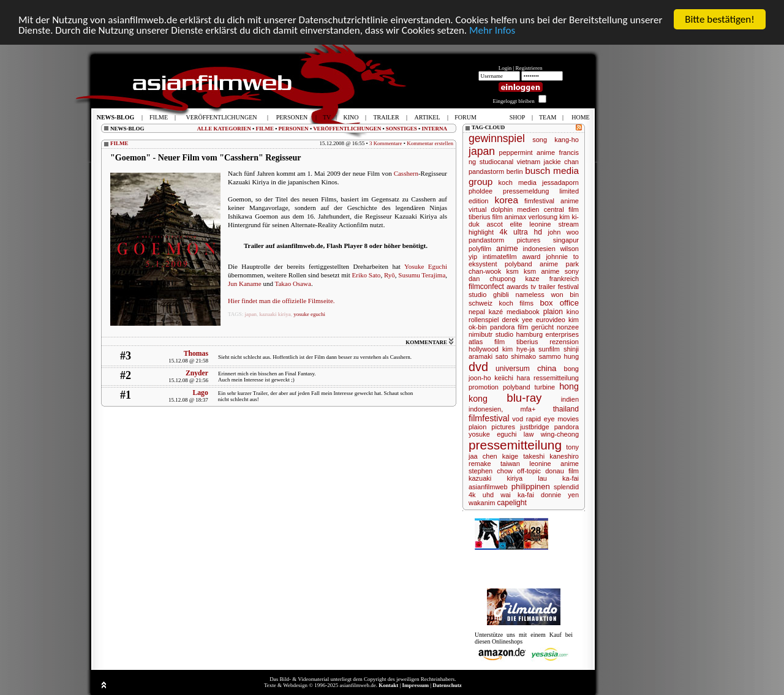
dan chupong (492, 279)
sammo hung (559, 356)
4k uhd (481, 495)
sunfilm (549, 349)
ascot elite (504, 224)
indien (570, 399)
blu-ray (524, 398)
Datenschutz (447, 685)
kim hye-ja (518, 349)
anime (507, 248)
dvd (478, 367)
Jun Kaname (245, 284)
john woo (563, 232)
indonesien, (486, 409)
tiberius (527, 342)
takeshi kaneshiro (551, 456)
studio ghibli (489, 295)
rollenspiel (484, 320)
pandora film (509, 327)
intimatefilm (500, 257)
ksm (513, 271)
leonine (540, 224)
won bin (565, 295)
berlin (515, 171)
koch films (516, 303)
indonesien (539, 249)
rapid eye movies (552, 419)
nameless (530, 295)
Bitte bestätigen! (720, 19)
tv (533, 287)
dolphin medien (515, 209)
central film (561, 209)
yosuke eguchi (309, 314)
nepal (477, 312)
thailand (566, 409)
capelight (511, 503)
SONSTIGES (401, 129)
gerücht (542, 327)
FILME (265, 129)
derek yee (517, 320)
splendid (566, 487)
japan (251, 314)
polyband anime (531, 264)
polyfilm (480, 249)
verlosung (543, 217)
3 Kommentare (386, 143)
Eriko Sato (367, 275)
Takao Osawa (293, 284)
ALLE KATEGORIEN (224, 129)
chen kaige (500, 456)
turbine (545, 387)
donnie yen (560, 495)
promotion (484, 387)
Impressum (416, 685)
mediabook (523, 312)
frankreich (564, 279)
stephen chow (491, 471)
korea (506, 200)
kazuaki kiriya (275, 314)
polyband (517, 387)
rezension (564, 342)
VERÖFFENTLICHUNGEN (347, 129)
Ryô (390, 275)
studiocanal (497, 162)
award (532, 257)
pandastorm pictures (504, 240)
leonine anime (554, 464)
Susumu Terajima (422, 275)
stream (568, 224)
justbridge (535, 427)
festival (568, 287)
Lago (200, 393)
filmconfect (486, 287)
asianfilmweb (488, 487)
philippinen (531, 486)
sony (572, 271)
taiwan (510, 464)
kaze (533, 279)
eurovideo (551, 320)
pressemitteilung (515, 445)
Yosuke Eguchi (426, 266)
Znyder (197, 373)
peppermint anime (527, 152)
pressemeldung (526, 191)
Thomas (196, 354)
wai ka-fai (517, 495)
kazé (496, 312)
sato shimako (516, 356)
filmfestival (489, 418)
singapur (566, 240)
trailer (547, 287)
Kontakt (388, 685)
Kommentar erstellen (430, 143)
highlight (481, 232)
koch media (518, 182)
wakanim (482, 503)
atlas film (487, 342)
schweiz (481, 303)
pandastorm (486, 171)
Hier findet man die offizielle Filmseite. (281, 301)
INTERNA (434, 129)
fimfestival (539, 201)
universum (513, 369)
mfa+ (528, 409)
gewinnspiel (497, 138)
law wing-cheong (551, 434)
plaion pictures (492, 427)
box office (559, 303)
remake (480, 464)
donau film (562, 471)
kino (573, 312)
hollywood (484, 349)
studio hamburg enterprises (537, 334)
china (547, 368)
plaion (553, 312)
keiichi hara (512, 378)
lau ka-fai (558, 478)
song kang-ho (556, 140)
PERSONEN (294, 129)
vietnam (529, 162)
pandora (567, 427)
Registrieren (529, 68)
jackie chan (561, 162)
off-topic (529, 471)
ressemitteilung (556, 378)
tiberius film (486, 217)
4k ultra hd (521, 232)
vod (518, 419)
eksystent (483, 264)
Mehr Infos (492, 30)
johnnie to (562, 257)
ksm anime (541, 271)
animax (515, 217)
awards (517, 287)
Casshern (406, 173)
